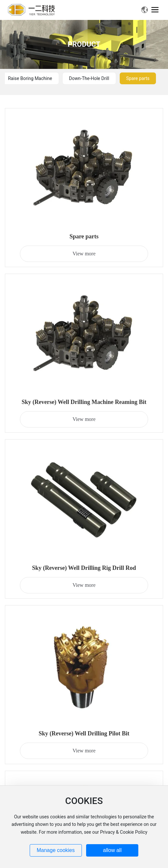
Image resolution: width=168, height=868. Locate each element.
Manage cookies (56, 850)
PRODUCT (84, 44)
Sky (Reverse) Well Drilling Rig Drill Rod (84, 568)
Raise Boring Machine (30, 78)
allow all (112, 850)
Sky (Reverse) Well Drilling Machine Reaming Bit (84, 402)
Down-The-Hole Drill (89, 78)
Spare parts (138, 78)
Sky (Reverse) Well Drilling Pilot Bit (84, 733)
